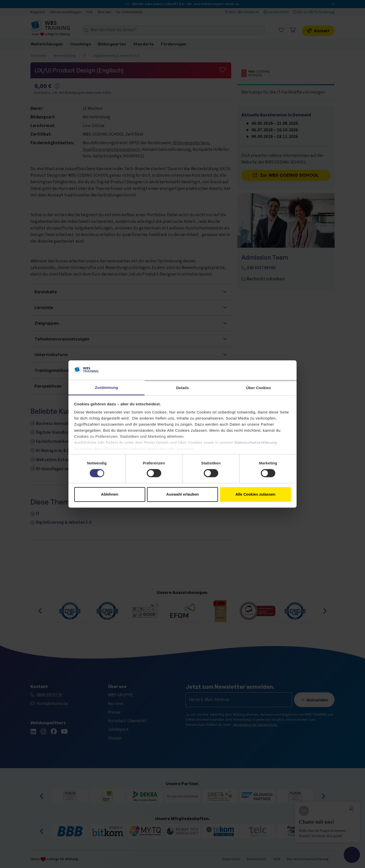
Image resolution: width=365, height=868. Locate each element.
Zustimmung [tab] (107, 387)
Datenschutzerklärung (256, 442)
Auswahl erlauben (182, 494)
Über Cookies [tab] (259, 388)
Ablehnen (109, 494)
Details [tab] (182, 388)
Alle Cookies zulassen (255, 494)
